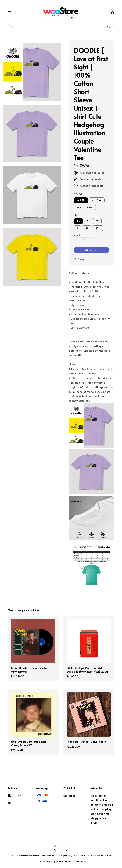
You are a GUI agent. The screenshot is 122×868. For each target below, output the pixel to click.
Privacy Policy (63, 862)
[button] (10, 13)
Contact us (69, 796)
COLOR (78, 194)
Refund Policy (79, 862)
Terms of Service (45, 862)
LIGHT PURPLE (85, 207)
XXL (98, 228)
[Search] (109, 27)
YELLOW (97, 200)
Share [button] (79, 259)
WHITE (81, 200)
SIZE (76, 215)
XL (87, 228)
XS (78, 221)
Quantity (78, 235)
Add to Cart (92, 250)
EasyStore (106, 856)
